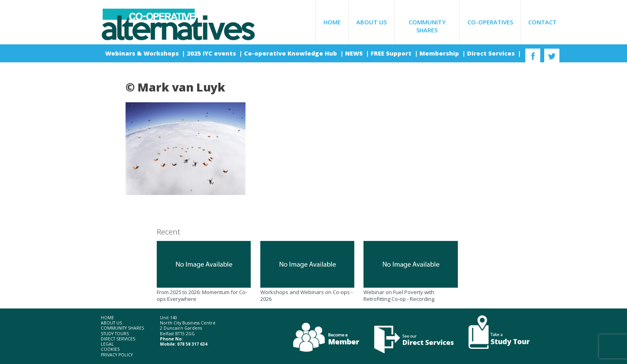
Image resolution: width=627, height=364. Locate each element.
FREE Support (392, 53)
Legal (107, 344)
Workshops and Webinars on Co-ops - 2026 (307, 272)
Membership (440, 53)
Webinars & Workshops (143, 53)
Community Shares (427, 26)
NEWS (355, 53)
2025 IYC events (212, 53)
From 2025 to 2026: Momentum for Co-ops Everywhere (204, 272)
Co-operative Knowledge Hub (291, 53)
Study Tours (115, 334)
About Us (371, 22)
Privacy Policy (117, 355)
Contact (542, 22)
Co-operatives (490, 22)
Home (332, 22)
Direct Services (492, 53)
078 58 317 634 (192, 344)
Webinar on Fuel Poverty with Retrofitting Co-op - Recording (410, 272)
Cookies (110, 349)
